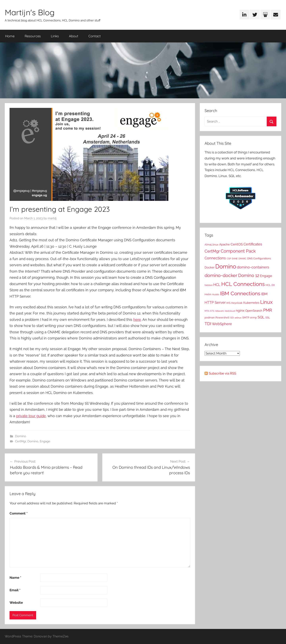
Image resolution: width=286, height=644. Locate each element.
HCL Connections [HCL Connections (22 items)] (243, 284)
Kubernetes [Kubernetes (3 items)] (251, 303)
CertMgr (21, 441)
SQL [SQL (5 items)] (261, 317)
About (74, 36)
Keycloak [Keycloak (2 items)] (237, 303)
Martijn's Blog (30, 12)
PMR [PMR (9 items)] (268, 310)
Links (55, 36)
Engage (45, 441)
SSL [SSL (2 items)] (268, 317)
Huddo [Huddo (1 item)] (216, 294)
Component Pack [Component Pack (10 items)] (238, 251)
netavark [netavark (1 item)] (219, 311)
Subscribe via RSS (222, 373)
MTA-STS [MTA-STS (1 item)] (209, 311)
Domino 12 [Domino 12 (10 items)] (249, 275)
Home (10, 36)
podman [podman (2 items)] (210, 317)
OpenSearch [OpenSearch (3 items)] (254, 311)
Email (15, 590)
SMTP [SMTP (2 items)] (246, 317)
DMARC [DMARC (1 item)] (243, 259)
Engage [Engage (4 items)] (266, 276)
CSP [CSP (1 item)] (229, 259)
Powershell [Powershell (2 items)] (222, 317)
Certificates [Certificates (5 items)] (253, 244)
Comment (19, 513)
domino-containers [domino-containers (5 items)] (253, 267)
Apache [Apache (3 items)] (225, 244)
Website (16, 603)
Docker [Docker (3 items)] (210, 267)
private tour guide (31, 416)
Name (15, 578)
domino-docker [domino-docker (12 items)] (221, 275)
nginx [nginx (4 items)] (240, 310)
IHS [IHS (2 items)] (229, 303)
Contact (95, 36)
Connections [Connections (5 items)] (215, 258)
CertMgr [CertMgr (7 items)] (212, 251)
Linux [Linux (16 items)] (266, 302)
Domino (21, 436)
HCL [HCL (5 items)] (217, 285)
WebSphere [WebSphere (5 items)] (222, 324)
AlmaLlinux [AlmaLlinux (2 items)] (212, 244)
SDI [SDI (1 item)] (232, 318)
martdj (52, 218)
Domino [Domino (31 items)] (226, 266)
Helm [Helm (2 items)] (208, 294)
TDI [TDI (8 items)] (208, 324)
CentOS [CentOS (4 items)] (237, 244)
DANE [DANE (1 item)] (235, 259)
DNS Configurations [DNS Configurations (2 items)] (259, 258)
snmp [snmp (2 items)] (253, 317)
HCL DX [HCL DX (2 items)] (270, 285)
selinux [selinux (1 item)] (238, 318)
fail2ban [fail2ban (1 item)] (209, 285)
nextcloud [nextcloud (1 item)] (230, 311)
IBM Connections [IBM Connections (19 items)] (240, 293)
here (137, 320)
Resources (33, 36)
